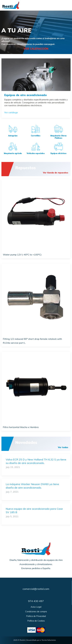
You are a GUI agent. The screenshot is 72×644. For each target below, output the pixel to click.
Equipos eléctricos (58, 154)
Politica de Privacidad (36, 616)
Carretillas (36, 136)
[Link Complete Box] (36, 465)
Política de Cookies (36, 621)
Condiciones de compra (36, 612)
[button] (56, 173)
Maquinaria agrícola (13, 154)
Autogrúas (13, 136)
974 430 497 (36, 601)
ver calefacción (36, 49)
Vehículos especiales (36, 154)
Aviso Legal (36, 607)
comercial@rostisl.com (36, 589)
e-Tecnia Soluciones (48, 640)
